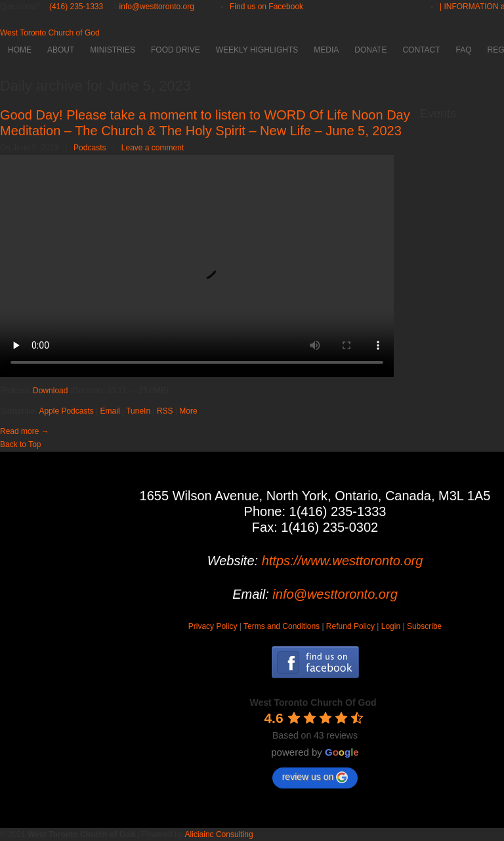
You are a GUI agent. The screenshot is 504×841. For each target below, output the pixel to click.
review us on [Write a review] (315, 777)
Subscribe (424, 626)
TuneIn (138, 411)
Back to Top (20, 444)
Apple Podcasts (66, 411)
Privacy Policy (213, 626)
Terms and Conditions (282, 626)
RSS (165, 411)
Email (110, 411)
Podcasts (90, 148)
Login (391, 626)
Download (50, 391)
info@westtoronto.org (157, 7)
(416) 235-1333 (76, 7)
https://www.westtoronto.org (343, 561)
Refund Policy (350, 626)
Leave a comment (153, 148)
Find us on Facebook (266, 7)
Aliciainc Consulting (219, 834)
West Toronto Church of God (50, 33)
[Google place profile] (313, 702)
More (188, 411)
